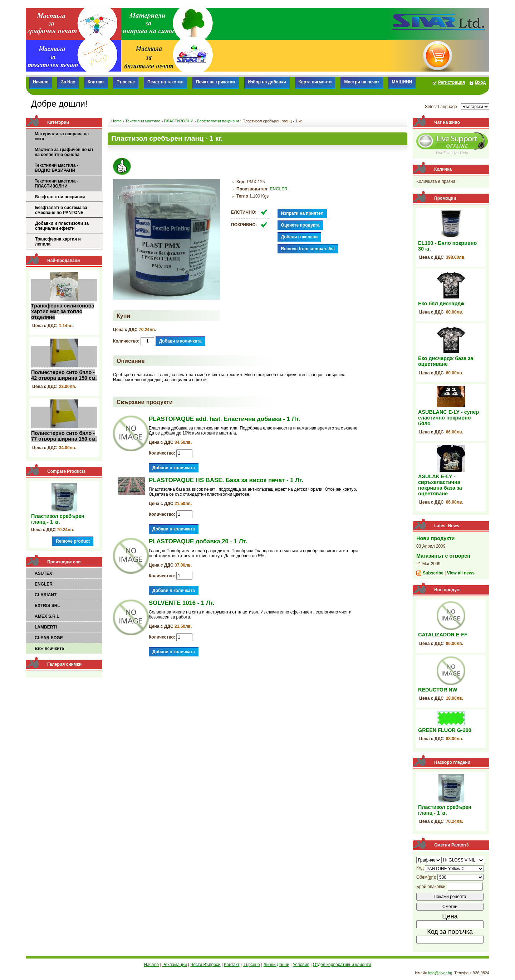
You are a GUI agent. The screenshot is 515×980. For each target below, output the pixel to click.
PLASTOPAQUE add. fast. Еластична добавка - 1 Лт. (224, 419)
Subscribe (433, 573)
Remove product (73, 541)
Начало (41, 82)
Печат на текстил (165, 82)
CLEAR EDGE (49, 638)
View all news (461, 573)
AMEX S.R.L (47, 616)
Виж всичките (49, 649)
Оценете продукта (300, 225)
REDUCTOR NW (438, 690)
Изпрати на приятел (302, 213)
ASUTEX (43, 573)
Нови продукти (435, 538)
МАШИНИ (402, 82)
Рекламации (175, 965)
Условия (301, 965)
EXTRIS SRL (47, 606)
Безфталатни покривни (60, 197)
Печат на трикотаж (216, 82)
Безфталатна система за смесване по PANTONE (61, 210)
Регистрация (452, 82)
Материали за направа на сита (62, 136)
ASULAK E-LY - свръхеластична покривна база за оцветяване (440, 485)
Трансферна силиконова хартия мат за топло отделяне (63, 311)
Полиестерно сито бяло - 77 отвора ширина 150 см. (64, 436)
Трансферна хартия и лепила (58, 242)
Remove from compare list (308, 249)
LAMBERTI (46, 627)
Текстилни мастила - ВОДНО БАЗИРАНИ (57, 168)
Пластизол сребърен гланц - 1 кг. (58, 519)
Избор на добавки (267, 82)
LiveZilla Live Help (452, 153)
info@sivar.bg (440, 973)
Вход (480, 82)
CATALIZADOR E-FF (443, 635)
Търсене (126, 82)
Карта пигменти (315, 82)
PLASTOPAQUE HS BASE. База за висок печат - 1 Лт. (226, 480)
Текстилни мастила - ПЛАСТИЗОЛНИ (57, 184)
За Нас (68, 82)
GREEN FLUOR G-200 (445, 730)
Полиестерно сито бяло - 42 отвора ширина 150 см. (64, 375)
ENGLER (44, 584)
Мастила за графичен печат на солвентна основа (64, 152)
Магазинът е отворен (443, 556)
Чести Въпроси (205, 965)
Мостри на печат (362, 82)
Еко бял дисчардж (441, 304)
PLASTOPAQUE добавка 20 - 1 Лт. (198, 541)
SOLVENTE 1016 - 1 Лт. (182, 603)
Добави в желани (300, 237)
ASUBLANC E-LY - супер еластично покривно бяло (448, 418)
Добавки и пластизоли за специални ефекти (62, 226)
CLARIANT (46, 595)
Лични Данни (276, 965)
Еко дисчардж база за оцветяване (446, 361)
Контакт (96, 82)
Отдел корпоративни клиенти (342, 965)
